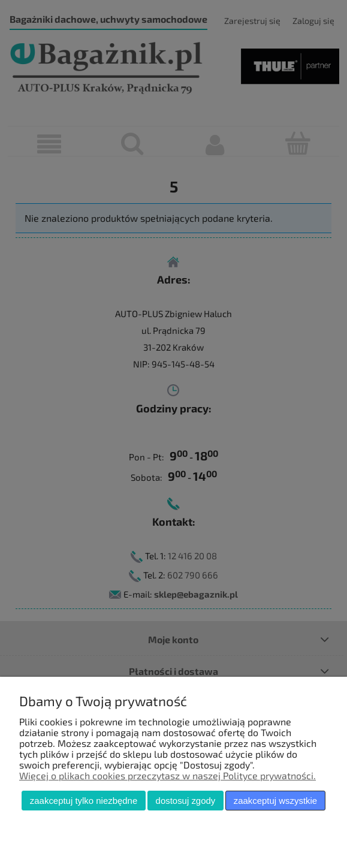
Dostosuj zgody (186, 801)
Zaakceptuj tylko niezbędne (84, 801)
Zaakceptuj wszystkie (275, 801)
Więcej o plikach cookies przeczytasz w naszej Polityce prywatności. (168, 775)
